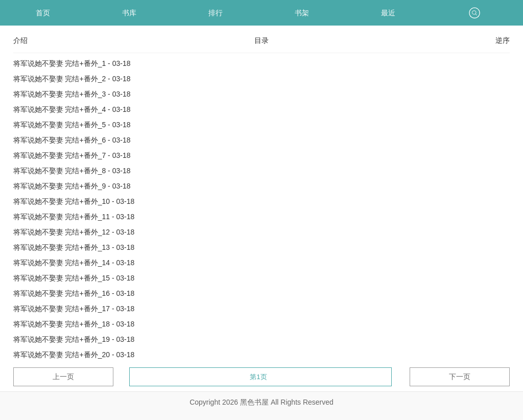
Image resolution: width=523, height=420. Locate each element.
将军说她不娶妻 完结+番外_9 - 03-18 (72, 186)
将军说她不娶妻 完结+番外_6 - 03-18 (72, 140)
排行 (216, 13)
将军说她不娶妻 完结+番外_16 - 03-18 (74, 293)
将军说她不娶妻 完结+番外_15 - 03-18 (74, 278)
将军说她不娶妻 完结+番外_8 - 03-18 (72, 171)
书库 (129, 13)
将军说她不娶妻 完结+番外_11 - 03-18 (74, 217)
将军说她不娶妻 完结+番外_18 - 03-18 (74, 324)
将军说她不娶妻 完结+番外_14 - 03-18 (74, 263)
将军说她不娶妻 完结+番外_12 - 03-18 (74, 232)
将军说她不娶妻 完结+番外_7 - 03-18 (72, 155)
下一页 (460, 377)
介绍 (20, 40)
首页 (43, 13)
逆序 (503, 40)
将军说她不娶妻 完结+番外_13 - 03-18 (74, 247)
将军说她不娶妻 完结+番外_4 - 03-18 (72, 109)
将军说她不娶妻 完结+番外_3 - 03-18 (72, 94)
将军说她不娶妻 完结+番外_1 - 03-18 (72, 63)
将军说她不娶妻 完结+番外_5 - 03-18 (72, 125)
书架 (302, 13)
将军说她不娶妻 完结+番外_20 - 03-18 (74, 355)
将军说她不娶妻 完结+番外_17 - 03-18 (74, 309)
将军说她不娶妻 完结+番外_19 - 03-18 (74, 339)
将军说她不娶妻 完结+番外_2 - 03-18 (72, 79)
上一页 (63, 377)
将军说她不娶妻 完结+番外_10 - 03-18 (74, 201)
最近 (388, 13)
